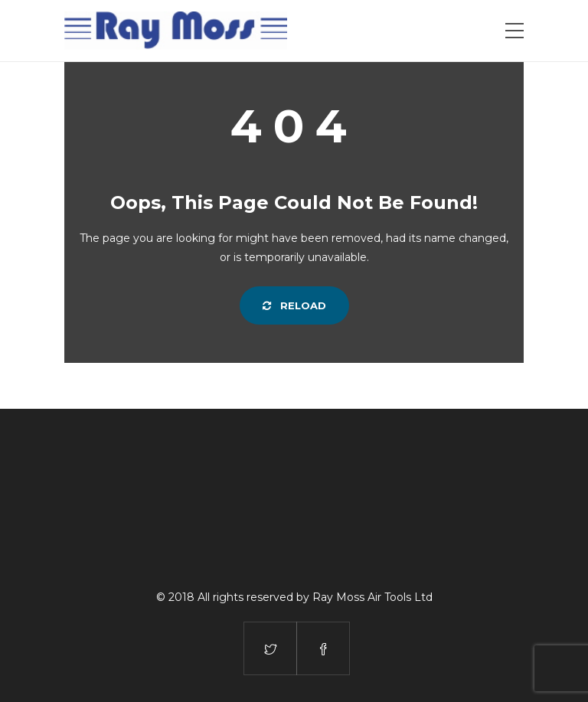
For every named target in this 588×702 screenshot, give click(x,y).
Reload (294, 305)
